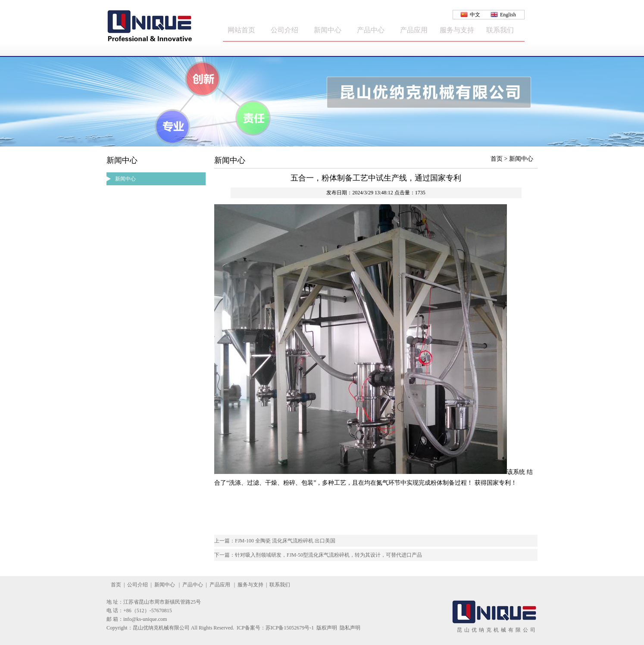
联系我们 (500, 30)
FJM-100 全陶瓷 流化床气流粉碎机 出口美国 (285, 541)
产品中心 (371, 30)
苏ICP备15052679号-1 (290, 628)
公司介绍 (284, 30)
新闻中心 (328, 30)
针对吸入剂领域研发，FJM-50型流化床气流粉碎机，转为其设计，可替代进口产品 (328, 555)
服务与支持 (457, 30)
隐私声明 (350, 628)
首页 (116, 585)
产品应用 (414, 30)
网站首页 (241, 30)
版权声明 (327, 628)
